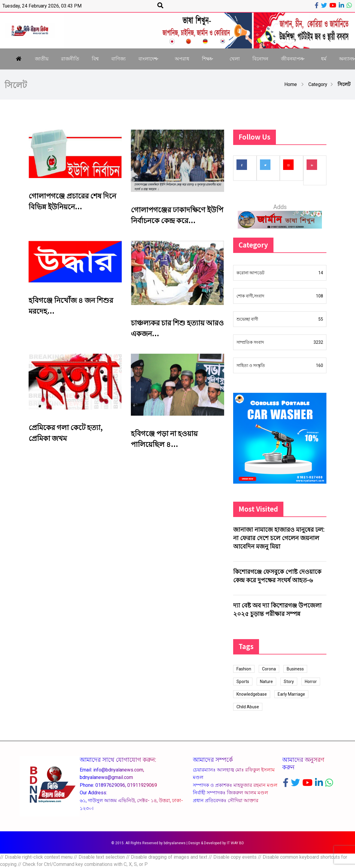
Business (295, 669)
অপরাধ (182, 59)
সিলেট (344, 84)
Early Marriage (291, 694)
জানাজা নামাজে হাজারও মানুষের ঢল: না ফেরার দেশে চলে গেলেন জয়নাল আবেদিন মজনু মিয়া (279, 538)
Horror (311, 682)
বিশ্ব (95, 59)
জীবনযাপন (292, 59)
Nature (266, 682)
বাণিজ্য (119, 59)
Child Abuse (248, 707)
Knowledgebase (252, 694)
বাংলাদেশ (148, 59)
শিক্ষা (207, 59)
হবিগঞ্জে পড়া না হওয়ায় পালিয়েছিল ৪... (164, 438)
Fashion (244, 669)
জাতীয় (42, 59)
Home (291, 84)
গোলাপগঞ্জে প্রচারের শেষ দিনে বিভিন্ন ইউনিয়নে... (72, 201)
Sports (243, 682)
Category (318, 84)
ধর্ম (324, 59)
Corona (269, 669)
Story (289, 682)
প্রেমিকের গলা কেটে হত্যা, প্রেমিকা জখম (66, 432)
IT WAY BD (235, 843)
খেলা (235, 59)
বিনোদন (260, 59)
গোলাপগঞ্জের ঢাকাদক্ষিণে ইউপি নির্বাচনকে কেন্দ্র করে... (177, 215)
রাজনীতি (70, 59)
